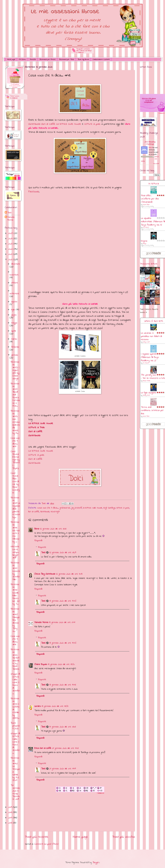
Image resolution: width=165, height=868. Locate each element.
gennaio (15, 355)
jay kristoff (77, 508)
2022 (11, 249)
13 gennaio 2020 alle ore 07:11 (62, 622)
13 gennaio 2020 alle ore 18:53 (55, 706)
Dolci (43, 553)
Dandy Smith (146, 395)
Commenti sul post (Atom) (46, 844)
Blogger (96, 863)
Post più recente (37, 837)
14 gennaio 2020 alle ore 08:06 (63, 727)
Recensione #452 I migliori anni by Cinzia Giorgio (15, 370)
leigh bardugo (110, 508)
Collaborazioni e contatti (101, 59)
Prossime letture (149, 264)
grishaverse (65, 508)
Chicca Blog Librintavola (45, 574)
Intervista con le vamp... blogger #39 (15, 552)
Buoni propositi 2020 (15, 726)
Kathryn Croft (146, 342)
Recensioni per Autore (47, 59)
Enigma (144, 241)
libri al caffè (34, 512)
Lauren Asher (146, 205)
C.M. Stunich (146, 227)
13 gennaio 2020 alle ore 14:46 (63, 685)
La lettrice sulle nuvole (41, 423)
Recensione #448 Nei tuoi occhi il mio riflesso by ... (15, 532)
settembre (14, 294)
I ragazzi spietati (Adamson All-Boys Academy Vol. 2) (150, 357)
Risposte (42, 547)
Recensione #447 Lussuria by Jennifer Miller (15, 571)
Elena (37, 529)
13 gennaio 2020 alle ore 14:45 (63, 601)
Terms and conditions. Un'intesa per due (152, 411)
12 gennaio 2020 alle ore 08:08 (53, 529)
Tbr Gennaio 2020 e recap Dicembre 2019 (15, 792)
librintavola (45, 512)
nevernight (55, 512)
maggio (14, 323)
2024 (11, 239)
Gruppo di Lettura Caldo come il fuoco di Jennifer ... (15, 743)
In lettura (154, 184)
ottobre (15, 283)
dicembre (16, 264)
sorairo (38, 706)
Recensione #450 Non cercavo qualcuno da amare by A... (15, 422)
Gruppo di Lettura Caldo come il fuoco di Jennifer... (15, 684)
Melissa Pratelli (146, 381)
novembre (14, 275)
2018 (11, 812)
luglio (14, 310)
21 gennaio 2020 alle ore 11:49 (63, 769)
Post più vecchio (124, 837)
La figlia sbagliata (148, 393)
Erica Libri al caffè (43, 748)
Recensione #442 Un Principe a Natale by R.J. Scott (15, 769)
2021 (11, 254)
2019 (11, 807)
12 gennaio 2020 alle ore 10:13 (69, 574)
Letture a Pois (36, 427)
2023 (11, 244)
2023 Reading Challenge (150, 143)
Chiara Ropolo (41, 664)
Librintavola (34, 436)
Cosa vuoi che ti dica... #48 (15, 640)
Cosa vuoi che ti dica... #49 (15, 442)
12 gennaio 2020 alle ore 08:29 (63, 553)
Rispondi (38, 541)
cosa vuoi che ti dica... (48, 508)
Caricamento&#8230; (80, 241)
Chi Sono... (22, 59)
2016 (11, 823)
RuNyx (145, 244)
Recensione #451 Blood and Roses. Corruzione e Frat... (15, 395)
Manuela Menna (41, 622)
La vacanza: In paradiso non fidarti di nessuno (151, 336)
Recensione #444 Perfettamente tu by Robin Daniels (15, 659)
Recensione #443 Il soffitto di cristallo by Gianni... (15, 708)
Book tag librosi (83, 59)
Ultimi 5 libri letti (154, 321)
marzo (14, 339)
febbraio (15, 347)
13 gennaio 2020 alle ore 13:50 (61, 664)
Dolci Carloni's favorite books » (149, 311)
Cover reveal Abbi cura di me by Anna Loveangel (15, 483)
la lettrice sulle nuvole (93, 508)
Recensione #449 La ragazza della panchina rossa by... (15, 507)
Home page (11, 59)
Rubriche (33, 59)
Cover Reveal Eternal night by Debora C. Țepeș (15, 460)
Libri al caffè (35, 431)
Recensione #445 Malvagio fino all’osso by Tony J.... (15, 620)
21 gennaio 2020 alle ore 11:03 (65, 748)
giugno (14, 315)
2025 (11, 233)
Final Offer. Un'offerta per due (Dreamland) (150, 199)
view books (156, 163)
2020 (11, 260)
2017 (11, 818)
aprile (14, 331)
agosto (14, 302)
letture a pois (123, 508)
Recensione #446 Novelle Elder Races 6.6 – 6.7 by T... (15, 594)
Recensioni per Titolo (66, 59)
